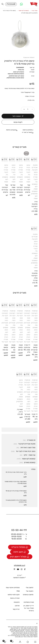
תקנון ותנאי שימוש (14, 595)
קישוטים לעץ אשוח (24, 11)
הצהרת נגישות (15, 598)
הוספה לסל (17, 116)
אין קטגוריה (31, 440)
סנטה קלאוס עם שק (20, 347)
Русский (11, 4)
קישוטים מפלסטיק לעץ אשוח (16, 74)
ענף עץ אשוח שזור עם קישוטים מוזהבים (13, 190)
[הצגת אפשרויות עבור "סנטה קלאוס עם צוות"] (7, 305)
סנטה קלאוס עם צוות (5, 347)
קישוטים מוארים (30, 462)
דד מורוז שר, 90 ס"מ (35, 417)
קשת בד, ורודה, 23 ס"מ (20, 412)
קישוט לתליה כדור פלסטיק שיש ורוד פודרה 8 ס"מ (16, 501)
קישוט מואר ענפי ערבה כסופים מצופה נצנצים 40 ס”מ (16, 482)
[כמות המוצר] (28, 109)
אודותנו (17, 606)
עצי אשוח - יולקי (30, 455)
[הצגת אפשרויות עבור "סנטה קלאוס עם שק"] (22, 305)
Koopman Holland (29, 57)
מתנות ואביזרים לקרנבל (35, 167)
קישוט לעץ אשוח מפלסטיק (16, 76)
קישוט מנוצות (20, 78)
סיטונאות (17, 602)
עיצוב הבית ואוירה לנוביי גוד (35, 177)
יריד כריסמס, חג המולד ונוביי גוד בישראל (29, 608)
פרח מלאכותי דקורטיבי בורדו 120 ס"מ (34, 206)
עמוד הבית (35, 11)
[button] (36, 159)
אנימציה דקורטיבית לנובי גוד (34, 313)
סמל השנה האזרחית (28, 447)
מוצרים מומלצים (29, 602)
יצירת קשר (16, 609)
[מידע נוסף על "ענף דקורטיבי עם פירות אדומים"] (29, 159)
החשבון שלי (30, 588)
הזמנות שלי (30, 591)
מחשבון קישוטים (28, 595)
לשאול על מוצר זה (27, 132)
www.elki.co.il (19, 637)
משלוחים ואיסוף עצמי (13, 588)
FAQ (18, 591)
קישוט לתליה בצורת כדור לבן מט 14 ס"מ (16, 492)
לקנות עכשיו (18, 122)
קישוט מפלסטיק (11, 78)
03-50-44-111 (19, 530)
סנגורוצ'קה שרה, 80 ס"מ (27, 417)
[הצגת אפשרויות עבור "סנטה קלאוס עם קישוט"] (14, 305)
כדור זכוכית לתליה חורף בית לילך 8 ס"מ (16, 473)
